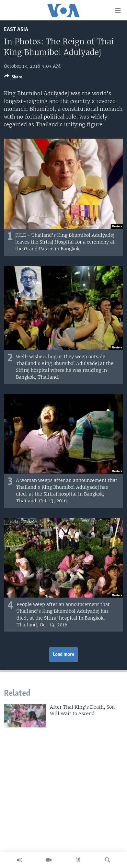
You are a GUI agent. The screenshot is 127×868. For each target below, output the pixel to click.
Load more (64, 655)
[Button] (13, 78)
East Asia (16, 30)
